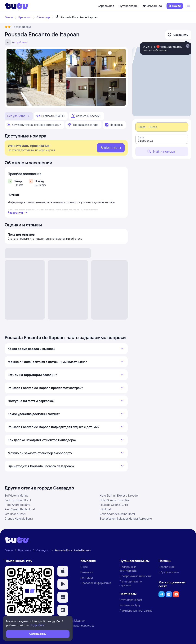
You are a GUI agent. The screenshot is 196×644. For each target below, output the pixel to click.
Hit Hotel (105, 509)
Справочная (106, 6)
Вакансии (87, 572)
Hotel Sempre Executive (115, 500)
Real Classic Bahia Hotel (20, 509)
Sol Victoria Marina (16, 496)
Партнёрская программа (136, 611)
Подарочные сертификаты (128, 569)
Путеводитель (128, 6)
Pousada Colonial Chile (114, 505)
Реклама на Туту (130, 605)
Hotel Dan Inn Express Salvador (119, 496)
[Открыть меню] (189, 6)
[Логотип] (17, 6)
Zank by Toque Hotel (18, 500)
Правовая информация (96, 583)
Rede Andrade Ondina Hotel (117, 514)
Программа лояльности (135, 576)
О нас (84, 567)
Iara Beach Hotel (15, 514)
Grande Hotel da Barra (19, 519)
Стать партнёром (131, 600)
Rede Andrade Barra (17, 505)
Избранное (152, 6)
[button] (63, 571)
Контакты (87, 578)
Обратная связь (169, 572)
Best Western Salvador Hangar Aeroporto (126, 519)
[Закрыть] (188, 46)
